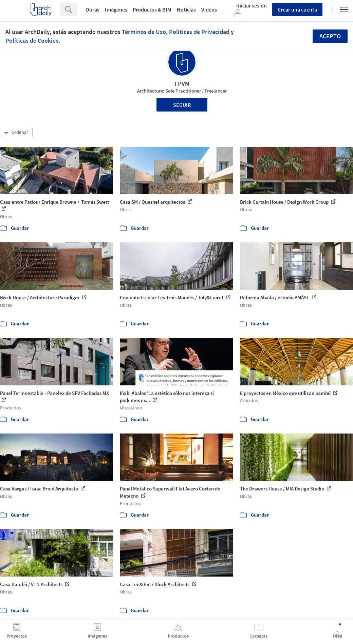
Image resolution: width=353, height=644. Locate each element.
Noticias (186, 9)
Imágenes (116, 9)
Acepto (330, 36)
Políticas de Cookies (32, 41)
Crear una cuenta (297, 9)
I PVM (182, 84)
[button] (16, 133)
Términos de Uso (144, 32)
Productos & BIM (152, 9)
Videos (209, 9)
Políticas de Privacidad (199, 32)
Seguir (182, 105)
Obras (92, 9)
